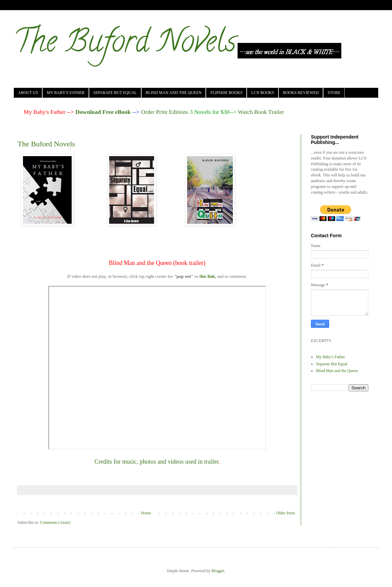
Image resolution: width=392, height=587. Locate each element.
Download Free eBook (103, 112)
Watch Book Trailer (261, 112)
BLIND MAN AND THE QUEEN (174, 93)
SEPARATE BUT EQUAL (115, 93)
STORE (334, 93)
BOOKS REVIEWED (301, 93)
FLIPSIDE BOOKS (226, 93)
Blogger (218, 571)
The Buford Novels (125, 45)
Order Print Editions (165, 112)
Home (146, 513)
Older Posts (286, 513)
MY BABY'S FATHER (66, 93)
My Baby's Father (330, 357)
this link (207, 276)
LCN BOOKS (263, 93)
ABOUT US (28, 93)
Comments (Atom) (55, 522)
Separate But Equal (332, 364)
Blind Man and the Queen (337, 371)
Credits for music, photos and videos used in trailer (156, 462)
